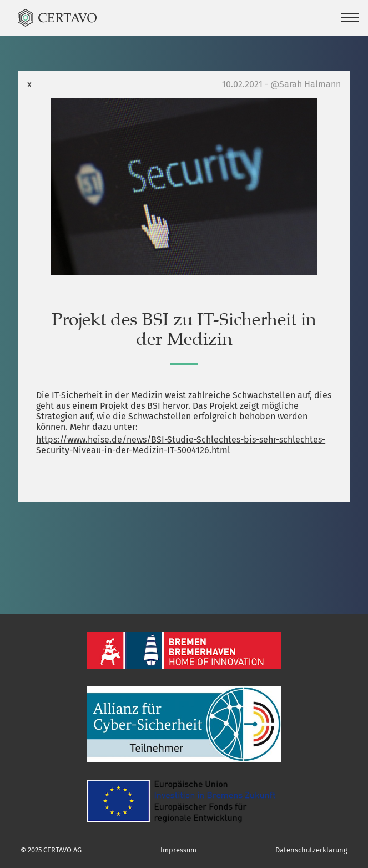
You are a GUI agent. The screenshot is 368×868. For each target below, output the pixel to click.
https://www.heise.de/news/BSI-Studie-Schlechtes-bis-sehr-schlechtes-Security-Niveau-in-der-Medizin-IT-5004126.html (181, 445)
